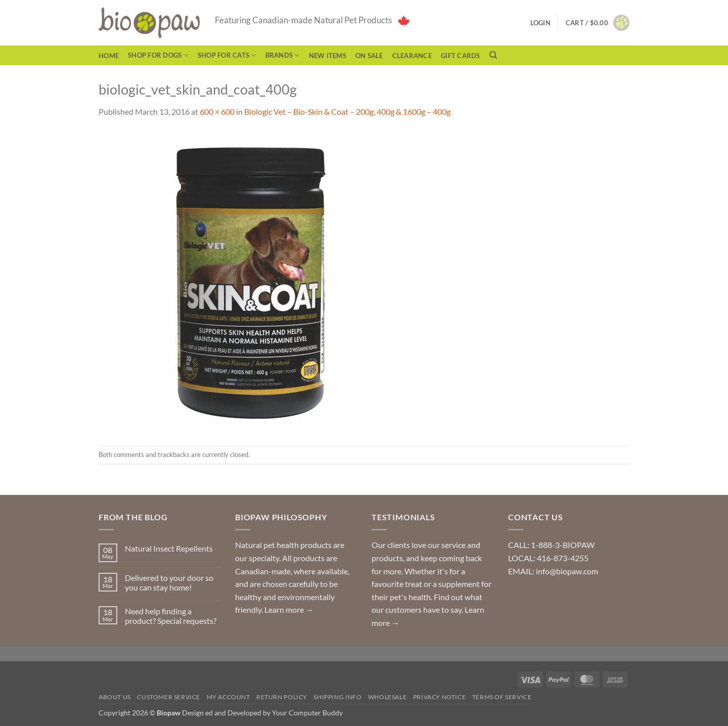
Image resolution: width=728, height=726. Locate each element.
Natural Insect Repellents (169, 548)
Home (109, 56)
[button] (598, 23)
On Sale (369, 56)
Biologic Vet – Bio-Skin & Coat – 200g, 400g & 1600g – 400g (347, 111)
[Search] (493, 55)
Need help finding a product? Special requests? (171, 616)
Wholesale (388, 697)
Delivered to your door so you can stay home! (169, 582)
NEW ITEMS (328, 56)
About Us (115, 697)
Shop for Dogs (158, 55)
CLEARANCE (412, 56)
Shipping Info (337, 697)
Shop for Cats (227, 55)
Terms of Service (502, 697)
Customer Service (169, 697)
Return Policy (282, 697)
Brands (283, 55)
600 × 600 (217, 111)
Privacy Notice (440, 697)
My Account (229, 697)
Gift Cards (461, 56)
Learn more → (289, 609)
